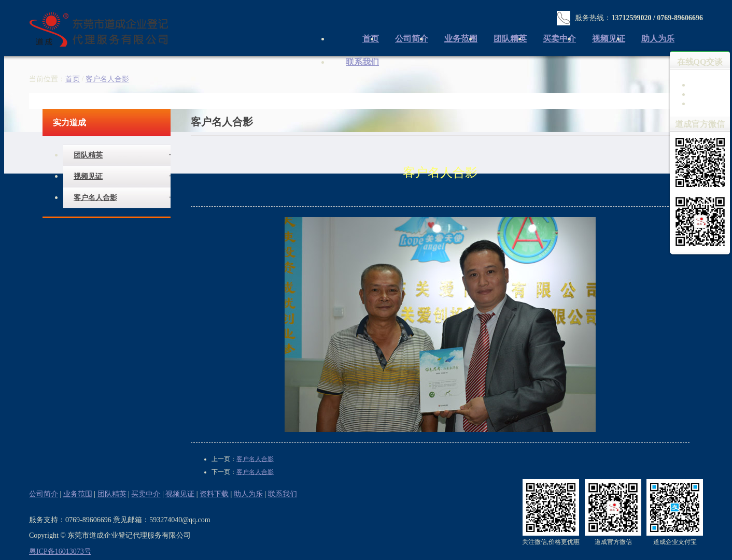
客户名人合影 (95, 198)
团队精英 (510, 39)
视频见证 (609, 39)
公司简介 (412, 39)
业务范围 (461, 39)
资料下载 (214, 494)
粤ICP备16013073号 (60, 551)
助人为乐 (658, 39)
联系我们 (362, 62)
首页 (73, 79)
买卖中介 (559, 39)
